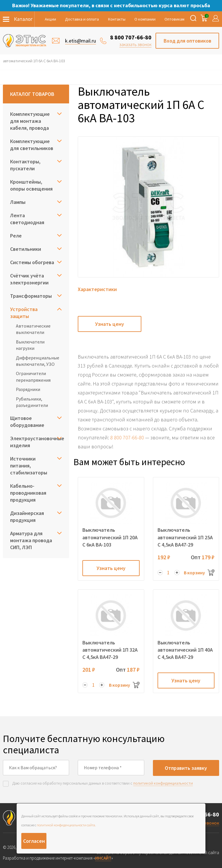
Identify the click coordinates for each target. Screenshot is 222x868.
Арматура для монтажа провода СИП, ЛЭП (31, 540)
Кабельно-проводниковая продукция (28, 493)
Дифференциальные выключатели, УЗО (38, 361)
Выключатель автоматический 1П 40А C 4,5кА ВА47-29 (185, 650)
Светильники (26, 249)
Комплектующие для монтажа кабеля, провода (30, 121)
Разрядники (28, 389)
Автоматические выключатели (33, 329)
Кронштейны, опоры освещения (31, 185)
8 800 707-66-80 (131, 37)
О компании (145, 19)
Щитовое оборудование (27, 422)
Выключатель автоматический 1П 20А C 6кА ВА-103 (110, 537)
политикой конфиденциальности (163, 783)
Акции (50, 19)
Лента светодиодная (27, 219)
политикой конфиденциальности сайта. (66, 825)
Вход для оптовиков (187, 41)
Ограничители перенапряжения (33, 377)
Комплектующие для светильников (32, 145)
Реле (16, 236)
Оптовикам (174, 19)
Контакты (117, 19)
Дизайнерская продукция (27, 517)
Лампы (18, 202)
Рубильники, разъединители (32, 402)
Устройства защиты (24, 313)
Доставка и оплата (82, 19)
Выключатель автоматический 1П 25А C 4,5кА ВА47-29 (185, 537)
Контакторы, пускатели (25, 165)
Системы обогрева (32, 262)
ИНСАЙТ (103, 858)
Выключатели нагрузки (30, 345)
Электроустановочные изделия (36, 442)
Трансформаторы (31, 296)
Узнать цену (110, 324)
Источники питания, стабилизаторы (29, 466)
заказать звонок (135, 44)
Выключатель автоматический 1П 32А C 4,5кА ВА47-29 (110, 650)
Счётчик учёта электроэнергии (29, 279)
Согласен (34, 841)
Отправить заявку (186, 768)
